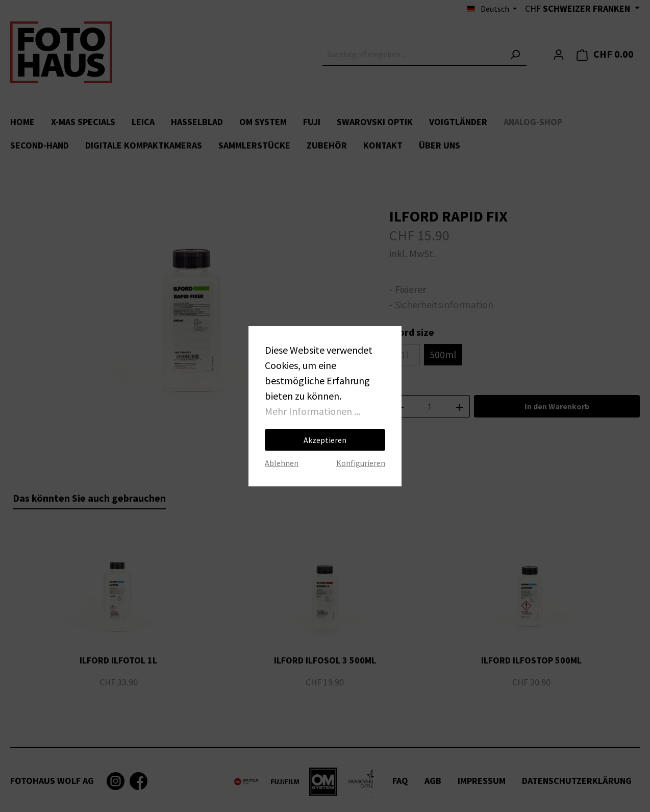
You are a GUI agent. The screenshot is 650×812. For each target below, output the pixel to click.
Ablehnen (282, 463)
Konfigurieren (361, 463)
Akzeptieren (325, 440)
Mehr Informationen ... (312, 411)
